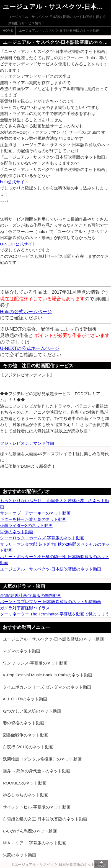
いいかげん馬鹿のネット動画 (30, 831)
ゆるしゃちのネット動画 (26, 795)
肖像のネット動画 (17, 532)
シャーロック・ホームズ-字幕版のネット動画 (42, 538)
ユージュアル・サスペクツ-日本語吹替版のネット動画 (59, 31)
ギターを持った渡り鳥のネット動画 (33, 519)
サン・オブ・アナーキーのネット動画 (35, 513)
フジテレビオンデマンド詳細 (27, 443)
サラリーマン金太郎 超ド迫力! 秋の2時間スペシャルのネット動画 (55, 547)
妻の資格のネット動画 (24, 723)
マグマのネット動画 (21, 651)
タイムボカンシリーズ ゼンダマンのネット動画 (47, 687)
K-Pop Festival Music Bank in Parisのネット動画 (47, 675)
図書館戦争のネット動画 (26, 735)
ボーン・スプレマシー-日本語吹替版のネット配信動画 (51, 602)
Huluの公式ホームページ (26, 312)
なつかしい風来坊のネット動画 (32, 711)
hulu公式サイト (14, 182)
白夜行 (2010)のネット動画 (28, 747)
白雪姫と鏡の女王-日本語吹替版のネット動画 (45, 819)
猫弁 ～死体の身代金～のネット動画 (37, 771)
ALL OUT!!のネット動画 (25, 699)
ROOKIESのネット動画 (25, 783)
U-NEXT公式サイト (18, 244)
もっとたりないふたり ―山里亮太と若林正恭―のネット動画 (55, 504)
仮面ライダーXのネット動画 (26, 525)
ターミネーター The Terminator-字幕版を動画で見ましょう (55, 614)
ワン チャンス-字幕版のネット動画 (35, 663)
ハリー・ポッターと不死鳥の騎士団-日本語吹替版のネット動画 (55, 560)
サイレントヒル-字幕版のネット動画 (37, 807)
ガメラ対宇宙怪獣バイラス (25, 608)
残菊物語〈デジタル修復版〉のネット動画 (42, 759)
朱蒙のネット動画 (19, 855)
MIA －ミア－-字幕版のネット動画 (35, 843)
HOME (8, 31)
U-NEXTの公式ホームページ (30, 348)
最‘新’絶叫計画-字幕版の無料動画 (31, 595)
